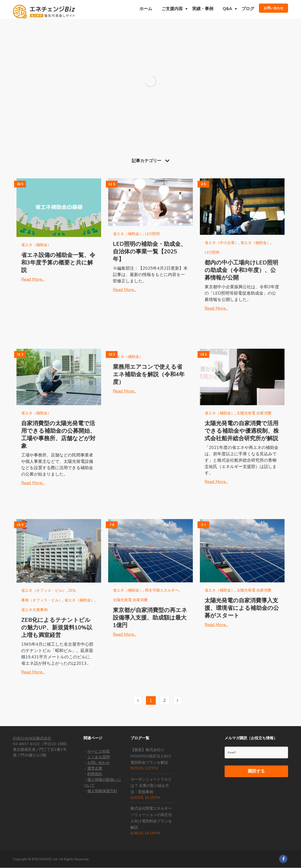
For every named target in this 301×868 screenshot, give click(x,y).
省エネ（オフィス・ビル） (44, 591)
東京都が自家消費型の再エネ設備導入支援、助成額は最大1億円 (150, 618)
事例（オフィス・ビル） (42, 600)
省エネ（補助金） (36, 245)
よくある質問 (99, 757)
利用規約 (95, 774)
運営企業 (95, 768)
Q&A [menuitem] (227, 9)
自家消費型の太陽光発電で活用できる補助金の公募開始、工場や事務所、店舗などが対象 (58, 435)
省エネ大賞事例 (34, 610)
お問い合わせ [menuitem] (273, 8)
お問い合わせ (99, 763)
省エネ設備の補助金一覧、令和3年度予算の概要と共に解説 (58, 263)
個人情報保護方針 (102, 791)
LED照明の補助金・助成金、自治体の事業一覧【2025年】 (150, 252)
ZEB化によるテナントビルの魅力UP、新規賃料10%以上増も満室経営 (57, 628)
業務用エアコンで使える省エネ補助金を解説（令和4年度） (149, 374)
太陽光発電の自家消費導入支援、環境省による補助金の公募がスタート (242, 608)
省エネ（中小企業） (222, 243)
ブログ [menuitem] (248, 9)
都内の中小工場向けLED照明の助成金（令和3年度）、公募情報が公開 (241, 270)
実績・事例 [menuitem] (203, 9)
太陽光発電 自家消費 (254, 413)
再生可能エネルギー (162, 590)
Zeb (72, 591)
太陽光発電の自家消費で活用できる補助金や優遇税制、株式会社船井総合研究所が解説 (242, 431)
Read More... (33, 279)
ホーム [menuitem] (146, 9)
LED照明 (152, 234)
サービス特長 (99, 752)
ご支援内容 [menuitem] (172, 9)
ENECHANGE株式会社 (32, 738)
